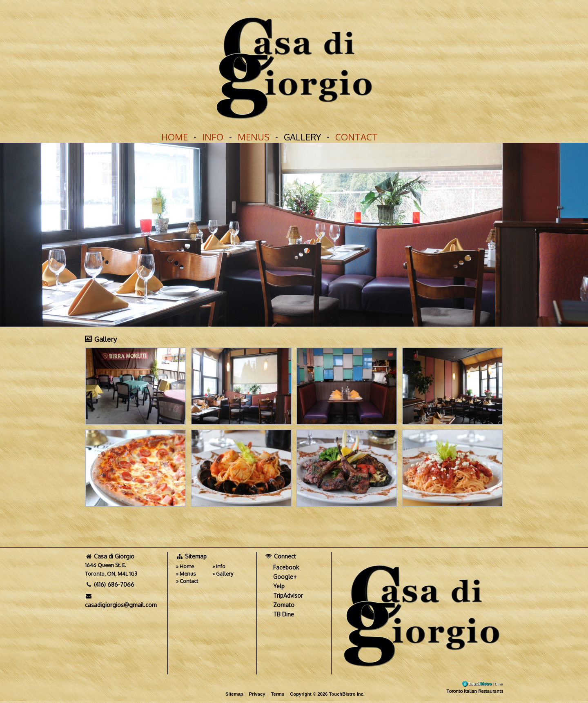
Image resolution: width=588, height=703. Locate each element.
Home (175, 137)
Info (213, 137)
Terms (277, 694)
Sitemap (234, 694)
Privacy (257, 694)
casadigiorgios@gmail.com (121, 601)
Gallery (302, 137)
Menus (254, 137)
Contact (356, 137)
